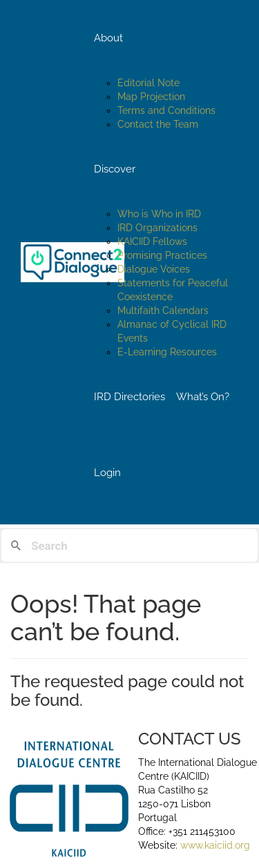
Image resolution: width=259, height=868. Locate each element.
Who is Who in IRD (159, 214)
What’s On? (203, 397)
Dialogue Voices (154, 269)
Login (107, 473)
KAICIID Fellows (152, 241)
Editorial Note (148, 83)
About (108, 38)
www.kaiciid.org (214, 845)
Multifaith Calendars (163, 310)
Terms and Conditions (166, 110)
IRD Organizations (157, 228)
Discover (115, 169)
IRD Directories (129, 397)
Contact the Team (158, 124)
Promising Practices (162, 255)
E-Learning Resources (167, 352)
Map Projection (151, 97)
